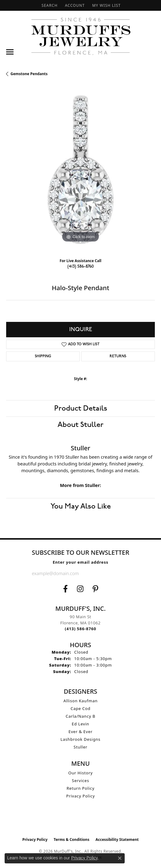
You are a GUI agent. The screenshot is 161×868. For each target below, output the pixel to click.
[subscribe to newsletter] (124, 573)
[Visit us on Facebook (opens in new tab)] (65, 589)
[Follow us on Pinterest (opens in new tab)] (95, 589)
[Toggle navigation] (10, 52)
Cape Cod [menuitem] (80, 708)
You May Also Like (81, 506)
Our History (81, 773)
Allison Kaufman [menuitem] (80, 701)
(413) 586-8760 (81, 266)
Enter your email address (80, 562)
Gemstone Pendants (29, 74)
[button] (49, 5)
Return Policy (80, 788)
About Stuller (80, 425)
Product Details (81, 408)
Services (81, 781)
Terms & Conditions (71, 840)
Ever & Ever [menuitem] (80, 732)
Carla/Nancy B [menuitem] (80, 716)
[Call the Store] (81, 629)
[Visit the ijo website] (80, 821)
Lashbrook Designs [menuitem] (81, 739)
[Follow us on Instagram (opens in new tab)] (80, 589)
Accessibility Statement (117, 840)
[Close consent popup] (120, 858)
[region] (80, 170)
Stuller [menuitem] (80, 747)
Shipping (43, 356)
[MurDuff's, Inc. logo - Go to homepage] (80, 36)
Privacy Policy (80, 796)
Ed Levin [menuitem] (80, 724)
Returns (118, 356)
